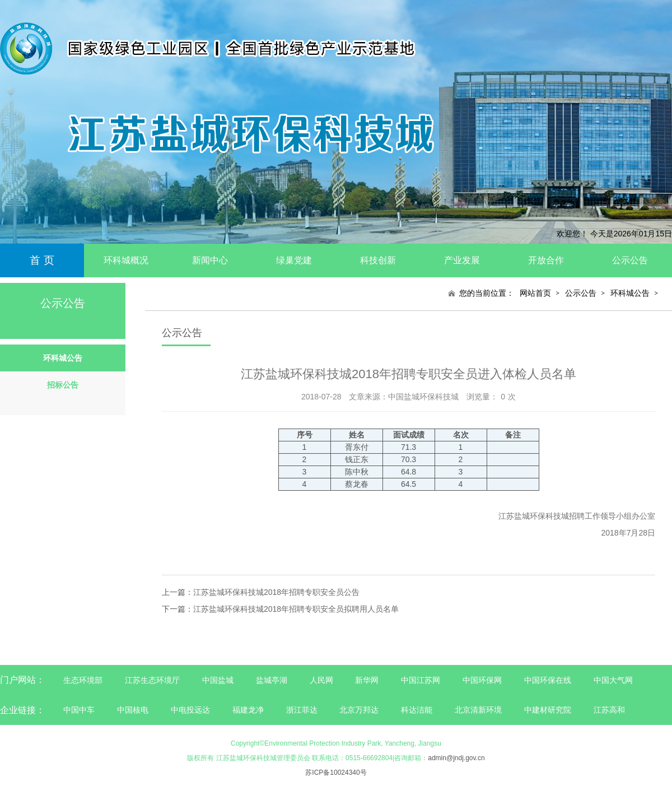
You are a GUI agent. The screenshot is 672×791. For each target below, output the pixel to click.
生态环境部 (83, 680)
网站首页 (535, 293)
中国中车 (79, 710)
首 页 (42, 260)
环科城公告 (630, 293)
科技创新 (378, 260)
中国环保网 (483, 680)
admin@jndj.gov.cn (456, 758)
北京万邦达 (359, 710)
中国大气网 (613, 680)
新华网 (367, 680)
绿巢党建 (294, 260)
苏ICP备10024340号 (336, 773)
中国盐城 (218, 680)
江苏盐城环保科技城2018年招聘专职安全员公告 (276, 592)
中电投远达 (190, 710)
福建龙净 (248, 710)
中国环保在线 (548, 680)
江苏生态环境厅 (152, 680)
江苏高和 (609, 710)
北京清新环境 (478, 710)
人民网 (321, 680)
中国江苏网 (421, 680)
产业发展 (462, 260)
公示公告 (630, 260)
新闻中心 (210, 260)
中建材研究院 (548, 710)
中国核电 (133, 710)
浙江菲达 (302, 710)
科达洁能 (417, 710)
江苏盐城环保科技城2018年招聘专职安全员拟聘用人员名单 (296, 609)
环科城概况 (126, 260)
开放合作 (546, 260)
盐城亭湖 (272, 680)
